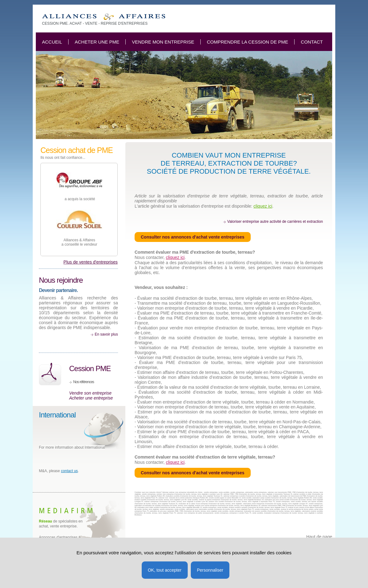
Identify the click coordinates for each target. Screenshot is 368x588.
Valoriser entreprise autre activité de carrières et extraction (275, 222)
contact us (69, 471)
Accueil (52, 42)
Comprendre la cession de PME (247, 42)
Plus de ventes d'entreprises (91, 262)
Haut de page (319, 537)
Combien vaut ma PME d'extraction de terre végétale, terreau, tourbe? (104, 17)
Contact (312, 42)
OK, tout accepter (165, 570)
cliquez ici (263, 206)
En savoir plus (106, 334)
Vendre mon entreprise (163, 42)
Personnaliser (210, 570)
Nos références (84, 382)
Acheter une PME (97, 42)
